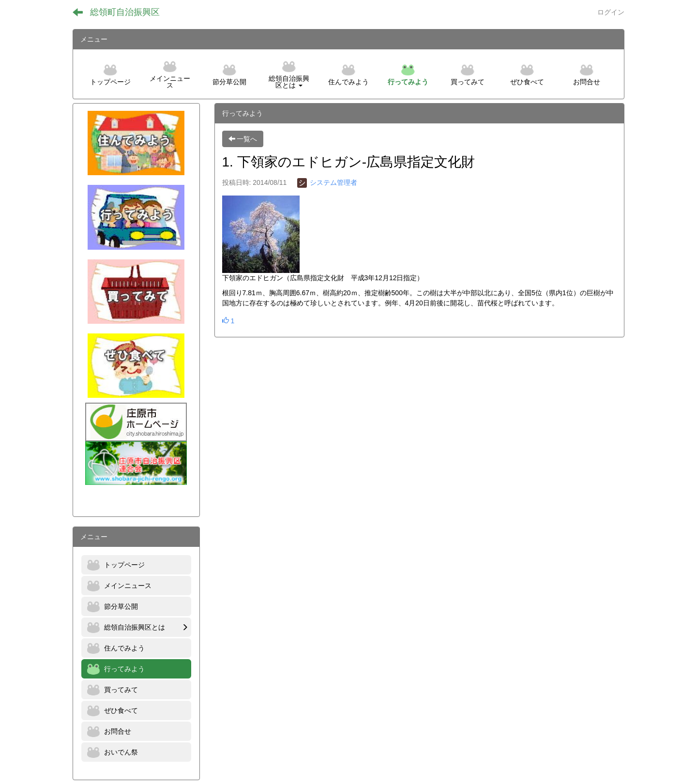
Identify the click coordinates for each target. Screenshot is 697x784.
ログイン (611, 12)
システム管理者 (327, 182)
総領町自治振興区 (125, 12)
